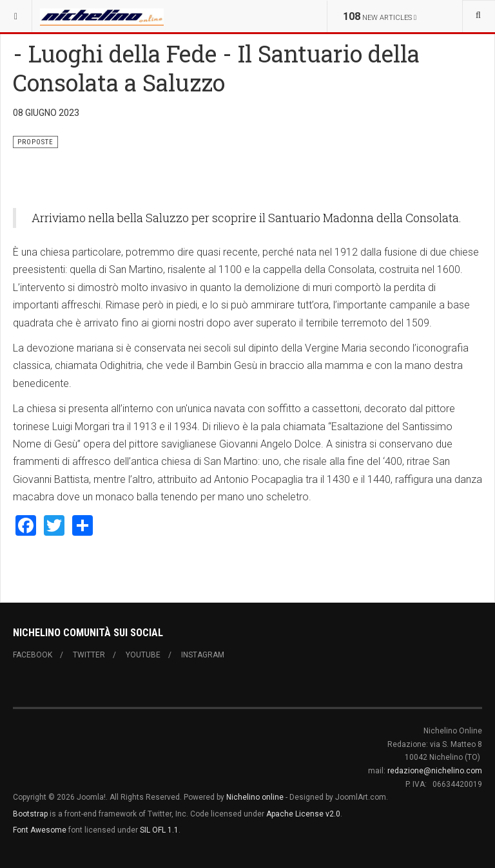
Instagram (203, 655)
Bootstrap (30, 814)
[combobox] (479, 16)
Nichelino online (255, 797)
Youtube (143, 655)
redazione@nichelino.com (435, 771)
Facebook (33, 655)
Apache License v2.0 (303, 814)
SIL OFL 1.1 (159, 830)
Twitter (89, 655)
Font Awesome (40, 830)
